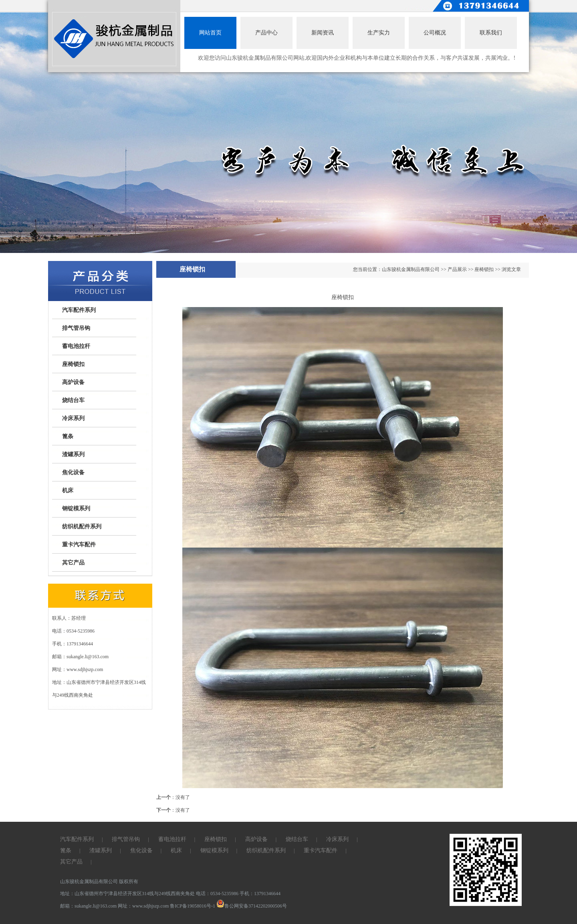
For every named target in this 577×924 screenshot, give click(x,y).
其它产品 (73, 563)
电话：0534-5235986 (217, 894)
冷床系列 (73, 418)
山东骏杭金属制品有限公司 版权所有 (99, 882)
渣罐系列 (73, 454)
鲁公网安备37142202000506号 (252, 906)
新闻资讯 (323, 33)
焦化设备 (73, 472)
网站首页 (210, 33)
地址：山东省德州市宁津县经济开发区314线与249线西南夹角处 (128, 894)
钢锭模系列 (76, 509)
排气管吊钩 (76, 328)
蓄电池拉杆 (76, 346)
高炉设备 (73, 382)
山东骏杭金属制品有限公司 (411, 269)
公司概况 (435, 33)
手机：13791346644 (260, 894)
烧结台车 (73, 400)
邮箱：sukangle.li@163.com (89, 906)
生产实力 (379, 33)
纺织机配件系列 (82, 527)
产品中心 (266, 33)
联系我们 (491, 33)
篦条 (68, 436)
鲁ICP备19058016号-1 (193, 906)
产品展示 (457, 269)
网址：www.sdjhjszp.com (144, 906)
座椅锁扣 (73, 364)
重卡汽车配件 (79, 545)
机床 (68, 490)
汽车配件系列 (79, 310)
